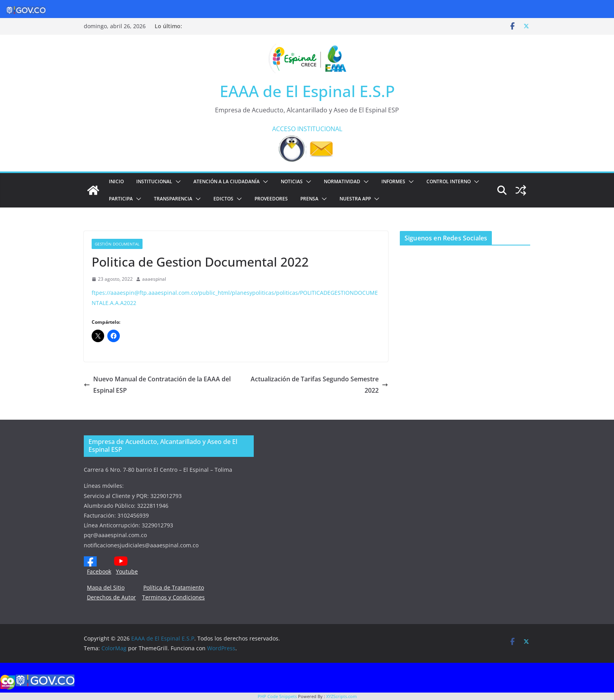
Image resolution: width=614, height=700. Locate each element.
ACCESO (284, 129)
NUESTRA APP (355, 199)
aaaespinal (154, 279)
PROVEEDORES (271, 199)
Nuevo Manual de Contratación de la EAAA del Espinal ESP (157, 385)
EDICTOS (223, 199)
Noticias (292, 181)
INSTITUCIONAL (320, 129)
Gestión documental (117, 244)
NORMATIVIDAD (342, 181)
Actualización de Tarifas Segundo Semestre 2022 (319, 385)
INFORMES (393, 181)
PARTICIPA (121, 199)
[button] (177, 182)
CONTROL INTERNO (449, 181)
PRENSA (309, 199)
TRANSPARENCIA (173, 199)
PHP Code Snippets (277, 696)
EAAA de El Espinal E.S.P (307, 91)
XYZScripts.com (341, 696)
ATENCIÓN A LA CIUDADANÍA (227, 181)
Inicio (116, 181)
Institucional (154, 181)
